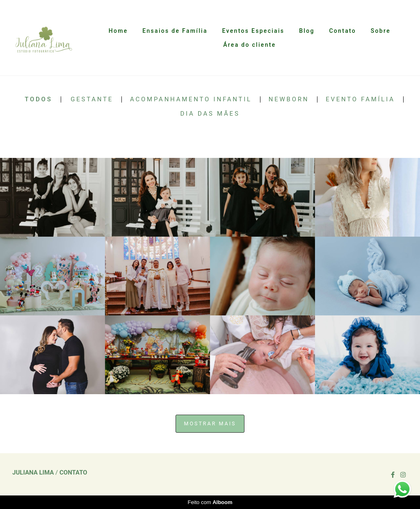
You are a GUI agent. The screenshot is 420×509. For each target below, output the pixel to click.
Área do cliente (249, 45)
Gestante (92, 99)
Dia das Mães (210, 114)
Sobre (381, 31)
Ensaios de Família (175, 31)
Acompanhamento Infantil (191, 99)
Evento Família (360, 99)
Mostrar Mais (210, 423)
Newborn (289, 99)
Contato (342, 31)
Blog (307, 31)
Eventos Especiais (253, 31)
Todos (38, 99)
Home (118, 31)
